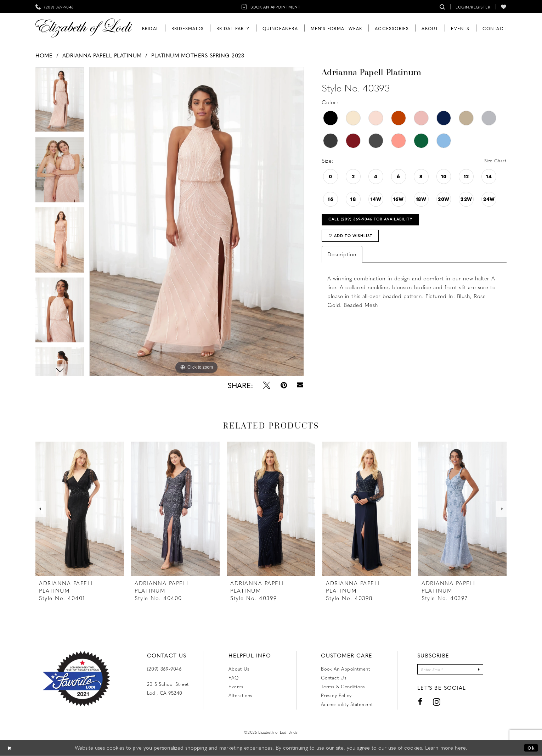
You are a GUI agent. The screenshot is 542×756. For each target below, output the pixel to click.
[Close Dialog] (11, 748)
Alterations (240, 695)
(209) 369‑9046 (164, 669)
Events (236, 686)
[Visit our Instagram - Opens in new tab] (430, 704)
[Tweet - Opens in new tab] (267, 385)
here (460, 748)
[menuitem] (55, 7)
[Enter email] (450, 670)
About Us (239, 669)
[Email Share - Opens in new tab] (300, 385)
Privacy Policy (336, 695)
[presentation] (80, 509)
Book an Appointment (345, 669)
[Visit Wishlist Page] (504, 7)
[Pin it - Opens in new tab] (284, 385)
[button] (473, 7)
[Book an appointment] (271, 7)
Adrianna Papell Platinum (102, 55)
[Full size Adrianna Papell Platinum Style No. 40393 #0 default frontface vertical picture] (197, 222)
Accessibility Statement (347, 704)
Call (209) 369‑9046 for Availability (382, 222)
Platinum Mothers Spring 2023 (198, 55)
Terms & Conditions (343, 686)
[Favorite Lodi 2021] (76, 679)
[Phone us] (55, 7)
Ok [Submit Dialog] (530, 748)
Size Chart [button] (493, 161)
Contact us (334, 677)
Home (44, 55)
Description (342, 262)
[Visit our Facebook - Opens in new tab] (414, 704)
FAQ (233, 677)
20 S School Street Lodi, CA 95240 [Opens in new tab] (168, 688)
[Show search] (442, 7)
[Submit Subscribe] (485, 670)
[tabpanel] (197, 222)
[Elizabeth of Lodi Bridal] (84, 28)
